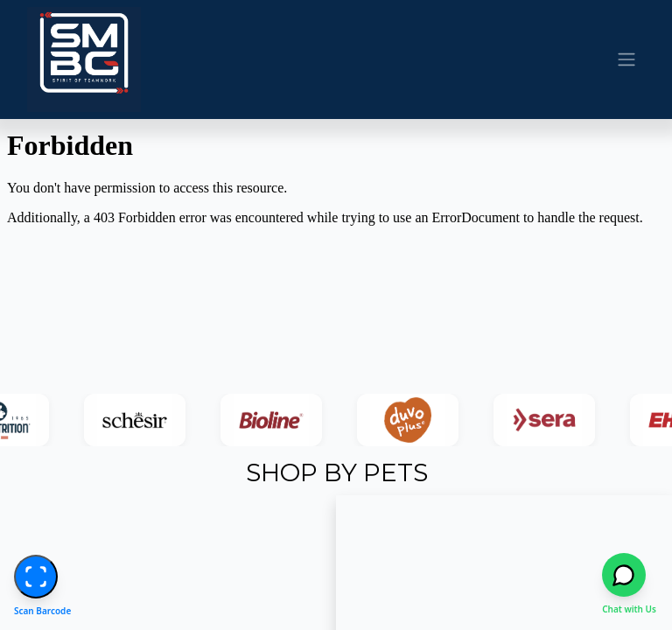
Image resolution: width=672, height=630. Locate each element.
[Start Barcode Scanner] (36, 577)
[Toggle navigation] (626, 60)
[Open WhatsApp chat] (628, 575)
